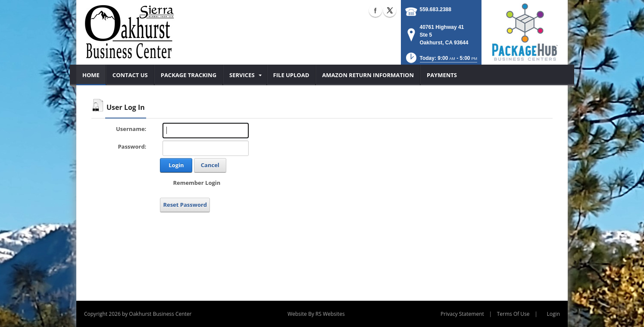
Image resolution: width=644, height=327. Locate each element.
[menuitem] (91, 75)
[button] (441, 61)
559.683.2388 (436, 9)
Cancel (210, 165)
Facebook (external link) (375, 10)
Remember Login (197, 183)
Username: (131, 129)
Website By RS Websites (316, 314)
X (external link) (390, 10)
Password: (132, 146)
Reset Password (185, 205)
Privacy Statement (462, 314)
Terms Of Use (513, 314)
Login (176, 165)
